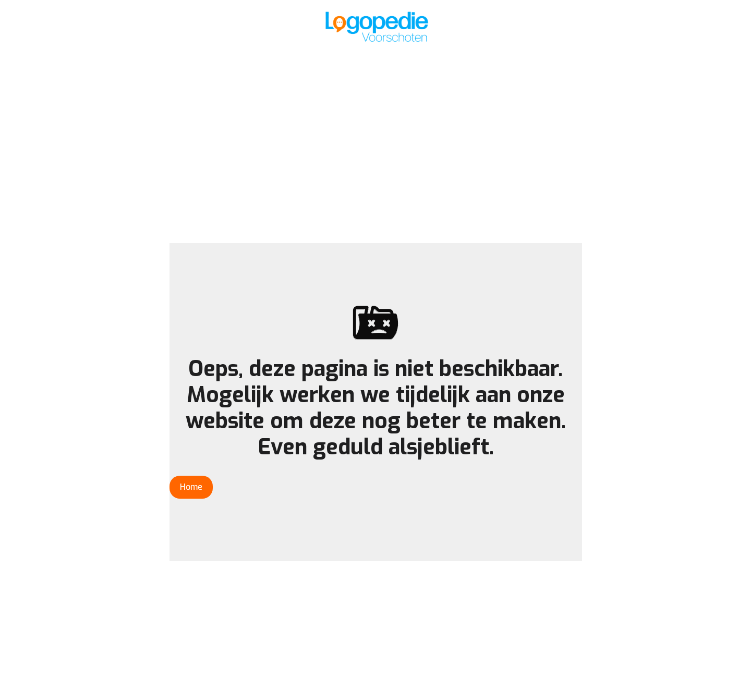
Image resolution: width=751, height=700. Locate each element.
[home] (375, 26)
